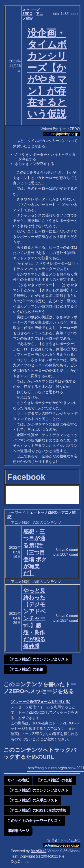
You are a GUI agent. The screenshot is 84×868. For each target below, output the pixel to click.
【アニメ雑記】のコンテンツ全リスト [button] (38, 659)
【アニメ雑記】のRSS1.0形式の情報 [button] (37, 810)
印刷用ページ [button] (18, 831)
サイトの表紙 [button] (18, 780)
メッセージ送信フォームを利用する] (41, 702)
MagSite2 (39, 851)
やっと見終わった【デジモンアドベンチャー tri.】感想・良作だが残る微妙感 (34, 618)
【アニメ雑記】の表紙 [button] (25, 669)
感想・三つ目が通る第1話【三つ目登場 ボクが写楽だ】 (35, 552)
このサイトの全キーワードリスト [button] (34, 821)
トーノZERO (47, 512)
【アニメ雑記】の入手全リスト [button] (32, 800)
